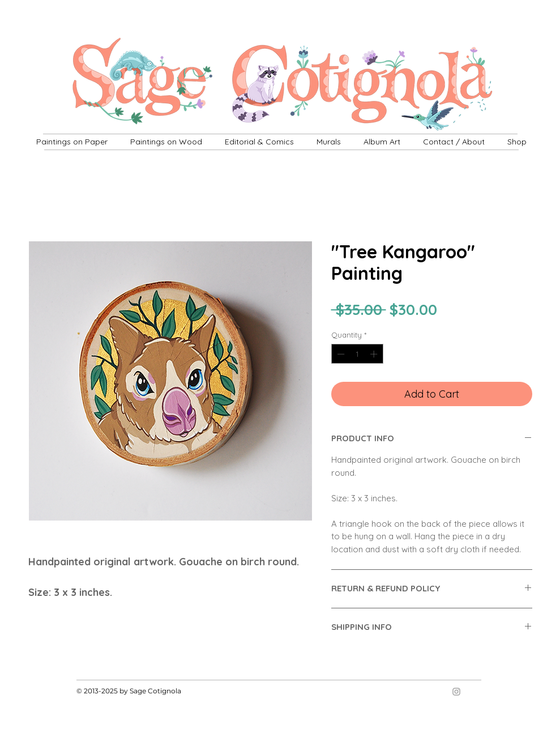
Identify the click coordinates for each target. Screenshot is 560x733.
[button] (329, 142)
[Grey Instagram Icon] (456, 692)
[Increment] (375, 354)
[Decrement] (340, 354)
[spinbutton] (357, 354)
